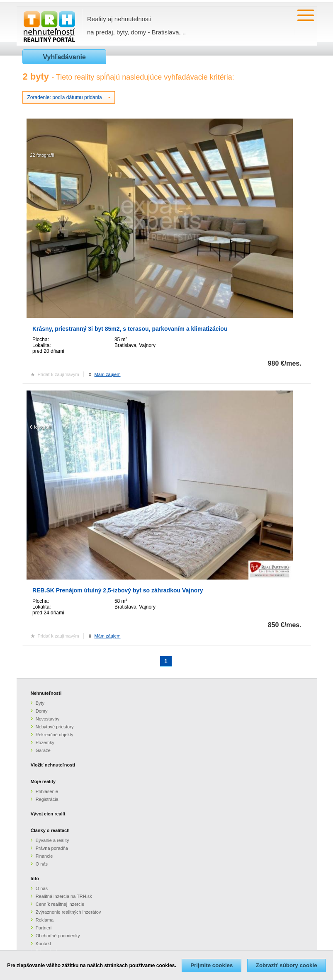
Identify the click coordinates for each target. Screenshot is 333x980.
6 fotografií (41, 427)
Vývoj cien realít (48, 814)
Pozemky (45, 742)
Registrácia (47, 799)
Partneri (44, 928)
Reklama (45, 920)
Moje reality (43, 781)
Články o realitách (50, 830)
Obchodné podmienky (58, 936)
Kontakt (43, 944)
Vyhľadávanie (64, 57)
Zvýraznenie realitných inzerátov (68, 912)
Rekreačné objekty (55, 735)
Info (35, 878)
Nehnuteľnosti (46, 693)
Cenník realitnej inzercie (60, 904)
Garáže (43, 750)
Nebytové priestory (55, 727)
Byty (40, 703)
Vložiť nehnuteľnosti (53, 765)
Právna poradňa (52, 848)
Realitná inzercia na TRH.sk (64, 896)
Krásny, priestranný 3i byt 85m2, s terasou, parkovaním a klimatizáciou (130, 329)
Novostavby (47, 719)
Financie (44, 856)
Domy (42, 711)
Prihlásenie (47, 791)
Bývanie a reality (52, 840)
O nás (42, 864)
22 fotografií (42, 155)
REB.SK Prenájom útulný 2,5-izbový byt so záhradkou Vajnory (118, 590)
